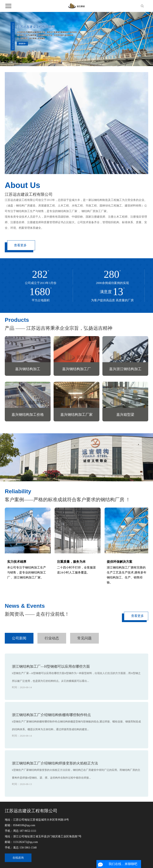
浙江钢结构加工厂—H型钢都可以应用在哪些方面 (51, 666)
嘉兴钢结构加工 (28, 369)
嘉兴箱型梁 (125, 415)
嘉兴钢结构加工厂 (76, 369)
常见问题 (84, 638)
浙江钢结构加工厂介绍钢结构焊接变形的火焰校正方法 (55, 763)
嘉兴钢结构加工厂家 (76, 415)
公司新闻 (19, 638)
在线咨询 (18, 858)
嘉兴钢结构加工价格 (28, 415)
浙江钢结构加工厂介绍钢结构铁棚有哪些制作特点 (51, 715)
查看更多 (20, 245)
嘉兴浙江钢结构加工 (125, 369)
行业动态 (52, 638)
